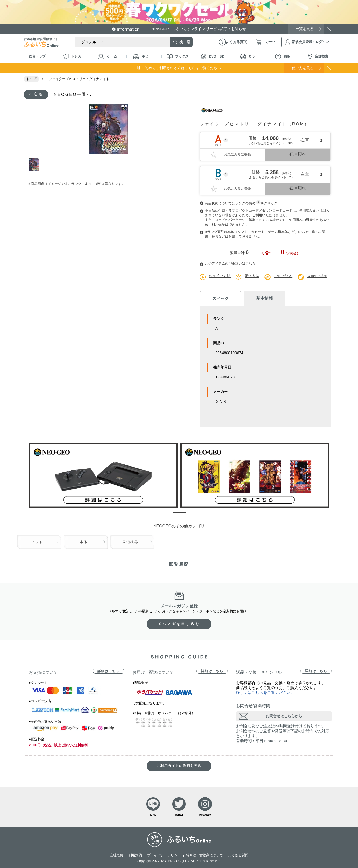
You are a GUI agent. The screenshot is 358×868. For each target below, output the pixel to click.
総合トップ (37, 56)
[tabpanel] (108, 129)
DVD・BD (213, 57)
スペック (220, 299)
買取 (283, 56)
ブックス (178, 56)
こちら (250, 264)
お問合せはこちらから (284, 716)
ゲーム (107, 57)
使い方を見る (303, 68)
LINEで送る (283, 276)
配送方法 (252, 276)
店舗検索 (318, 57)
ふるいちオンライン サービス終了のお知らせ (198, 29)
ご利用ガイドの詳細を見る (179, 766)
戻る (38, 94)
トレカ (72, 56)
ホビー (142, 57)
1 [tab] (35, 165)
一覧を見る (305, 29)
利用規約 (135, 855)
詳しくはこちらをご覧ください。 (265, 693)
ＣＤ (248, 57)
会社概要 (117, 855)
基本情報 (264, 298)
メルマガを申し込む (179, 624)
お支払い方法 (220, 276)
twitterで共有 (317, 276)
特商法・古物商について (205, 855)
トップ (31, 79)
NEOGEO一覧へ (73, 94)
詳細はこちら (109, 671)
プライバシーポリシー (164, 855)
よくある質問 (238, 855)
